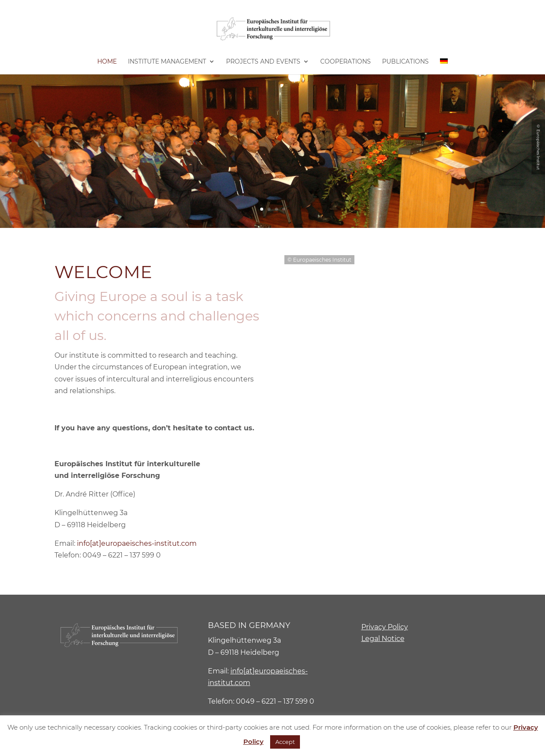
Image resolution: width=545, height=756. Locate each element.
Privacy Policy (385, 627)
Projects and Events (263, 62)
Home (107, 62)
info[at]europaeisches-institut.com (137, 543)
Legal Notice (383, 639)
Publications (405, 62)
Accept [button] (285, 742)
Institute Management (167, 62)
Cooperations (346, 62)
